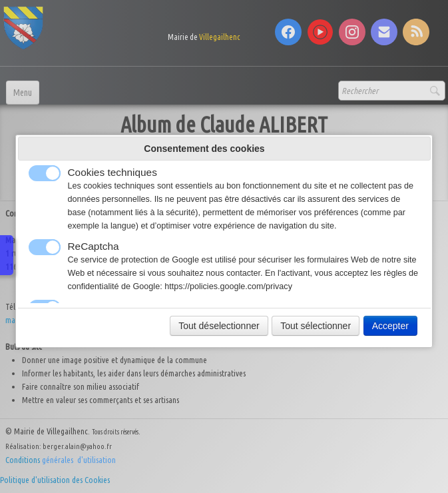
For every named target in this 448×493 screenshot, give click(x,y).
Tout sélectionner (316, 326)
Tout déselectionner (219, 326)
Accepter (390, 326)
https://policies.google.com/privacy (228, 286)
